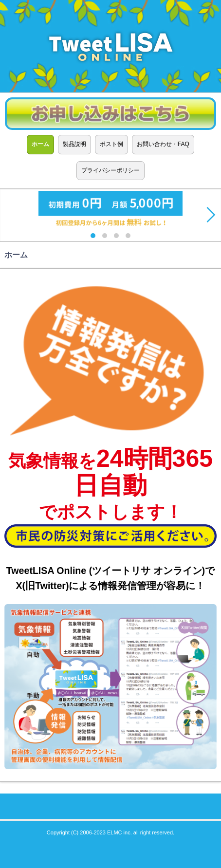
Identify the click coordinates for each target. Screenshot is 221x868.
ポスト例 (111, 144)
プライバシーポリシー (110, 170)
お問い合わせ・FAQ (163, 144)
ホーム (40, 144)
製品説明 (74, 144)
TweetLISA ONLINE (110, 46)
